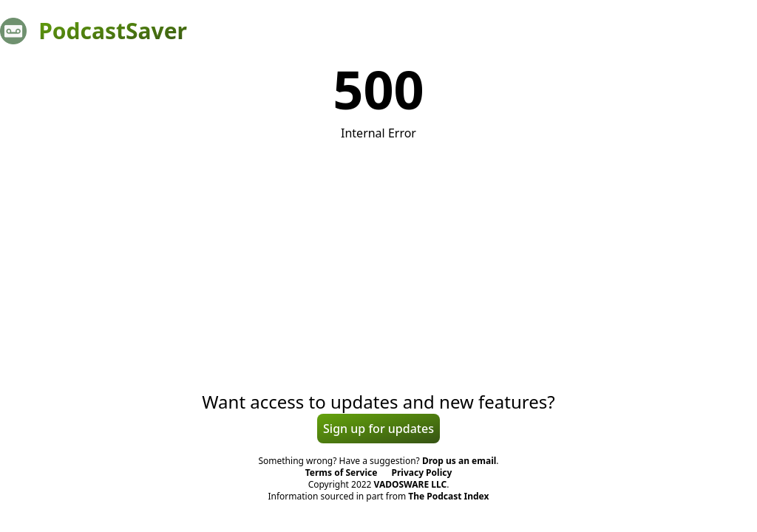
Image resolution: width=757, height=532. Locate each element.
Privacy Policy (422, 473)
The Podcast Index (448, 496)
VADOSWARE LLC (411, 484)
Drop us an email (459, 461)
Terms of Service (342, 473)
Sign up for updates (378, 429)
